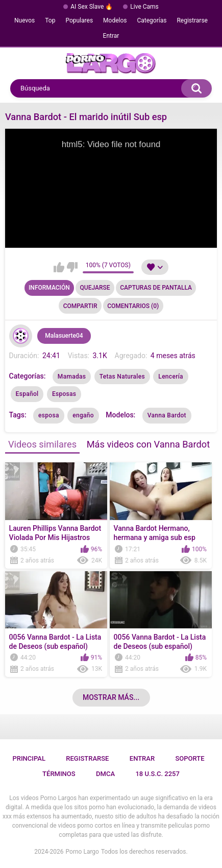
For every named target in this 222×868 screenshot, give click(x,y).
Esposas (64, 394)
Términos (59, 774)
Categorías (152, 20)
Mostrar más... (111, 697)
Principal (29, 758)
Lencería (171, 377)
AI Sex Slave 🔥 (92, 7)
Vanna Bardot (167, 415)
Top (50, 20)
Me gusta (59, 267)
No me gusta (72, 267)
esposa (49, 415)
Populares (79, 20)
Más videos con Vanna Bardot (149, 444)
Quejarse (95, 288)
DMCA (105, 774)
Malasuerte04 (64, 336)
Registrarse (192, 20)
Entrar (111, 36)
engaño (83, 415)
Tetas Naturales (122, 377)
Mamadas (72, 377)
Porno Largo (82, 852)
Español (27, 394)
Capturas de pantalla (156, 288)
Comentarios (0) (133, 306)
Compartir (80, 306)
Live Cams (144, 7)
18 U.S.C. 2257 (157, 774)
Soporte (190, 758)
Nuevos (24, 20)
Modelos (115, 20)
